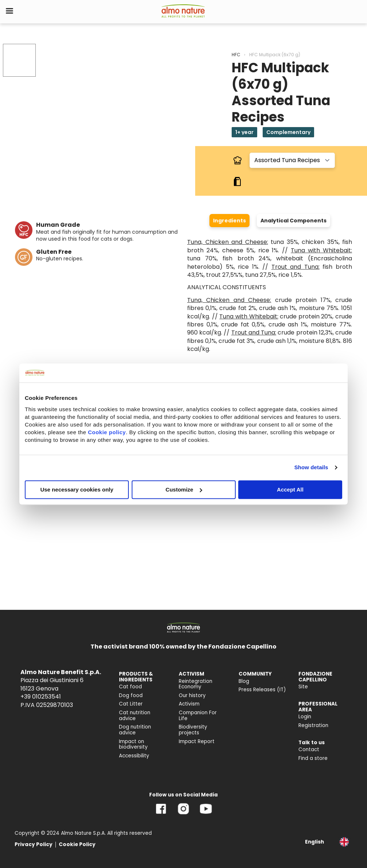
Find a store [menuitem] (313, 758)
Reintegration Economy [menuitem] (196, 684)
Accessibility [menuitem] (134, 756)
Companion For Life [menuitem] (198, 716)
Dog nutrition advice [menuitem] (135, 730)
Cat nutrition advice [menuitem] (135, 716)
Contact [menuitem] (309, 750)
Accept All (290, 490)
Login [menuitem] (305, 717)
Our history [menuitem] (192, 695)
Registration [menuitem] (313, 725)
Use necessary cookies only (77, 490)
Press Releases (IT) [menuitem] (262, 690)
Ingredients (229, 221)
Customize (184, 490)
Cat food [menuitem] (130, 687)
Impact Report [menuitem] (197, 741)
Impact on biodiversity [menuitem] (133, 744)
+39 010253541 (41, 697)
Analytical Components (293, 221)
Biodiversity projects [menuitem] (193, 730)
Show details (311, 467)
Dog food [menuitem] (131, 695)
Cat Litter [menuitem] (131, 704)
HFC (236, 55)
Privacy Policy (34, 844)
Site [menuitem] (303, 687)
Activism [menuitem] (189, 704)
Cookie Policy (77, 844)
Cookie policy (107, 432)
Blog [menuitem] (244, 681)
